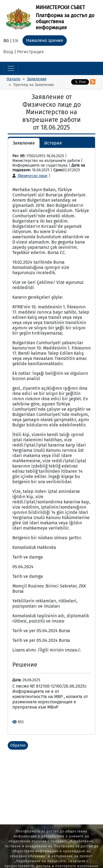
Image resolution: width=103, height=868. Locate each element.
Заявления (37, 79)
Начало (13, 79)
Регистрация (30, 52)
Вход (8, 52)
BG (6, 41)
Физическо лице (30, 176)
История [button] (53, 143)
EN (15, 41)
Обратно (18, 745)
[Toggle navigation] (11, 68)
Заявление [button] (24, 143)
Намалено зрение (45, 40)
